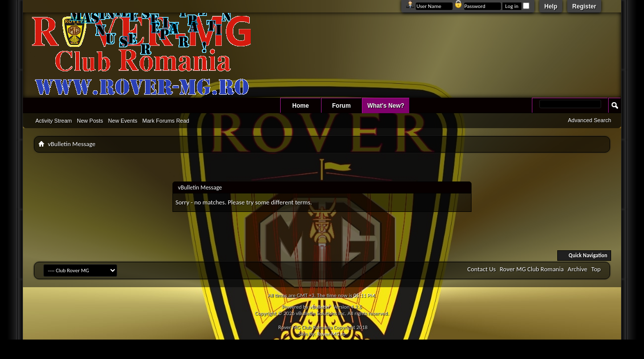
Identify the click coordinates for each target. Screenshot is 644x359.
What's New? (386, 106)
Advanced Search (589, 120)
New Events (123, 121)
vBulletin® (321, 307)
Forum (341, 106)
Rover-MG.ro (331, 334)
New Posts (90, 121)
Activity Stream (54, 121)
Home (300, 106)
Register (584, 6)
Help (551, 6)
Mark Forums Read (166, 121)
